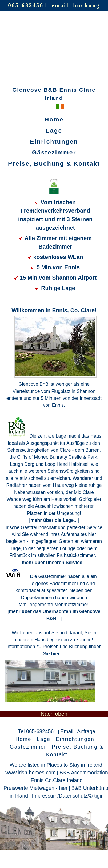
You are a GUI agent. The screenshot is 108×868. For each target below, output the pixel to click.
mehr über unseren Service (52, 563)
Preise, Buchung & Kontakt (54, 163)
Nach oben (54, 714)
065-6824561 (28, 5)
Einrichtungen (54, 141)
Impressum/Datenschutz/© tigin (68, 796)
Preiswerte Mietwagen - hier (35, 788)
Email (67, 731)
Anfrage (86, 731)
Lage (54, 131)
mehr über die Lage (52, 520)
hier (56, 654)
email (60, 5)
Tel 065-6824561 (37, 731)
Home (54, 119)
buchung (87, 5)
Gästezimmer (54, 152)
